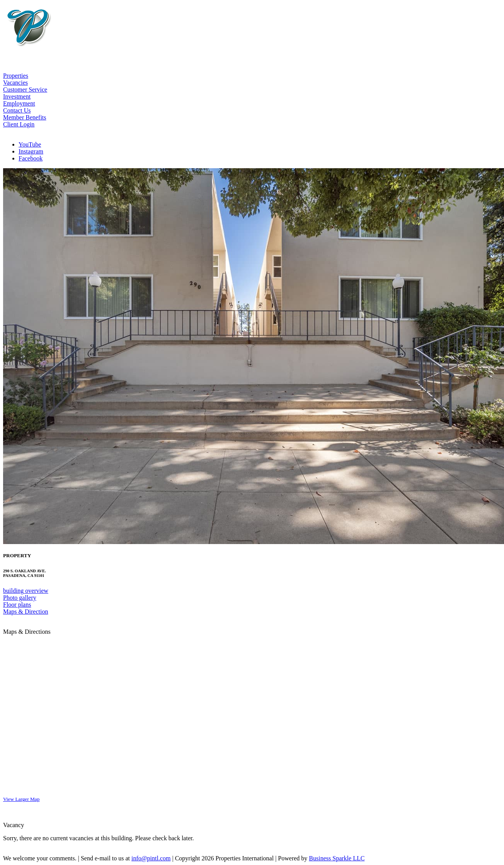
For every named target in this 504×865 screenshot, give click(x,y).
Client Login (19, 124)
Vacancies (15, 83)
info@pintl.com (151, 858)
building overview (26, 591)
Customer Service (25, 90)
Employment (19, 103)
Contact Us (17, 110)
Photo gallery (20, 598)
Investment (17, 96)
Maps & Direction (26, 612)
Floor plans (17, 605)
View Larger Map (21, 799)
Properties (16, 76)
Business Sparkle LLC (337, 858)
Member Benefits (25, 117)
